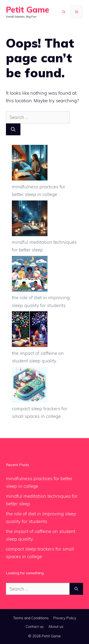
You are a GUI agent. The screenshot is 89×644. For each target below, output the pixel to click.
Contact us (35, 627)
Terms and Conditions (31, 618)
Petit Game (28, 10)
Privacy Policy (65, 618)
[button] (64, 12)
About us (56, 627)
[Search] (13, 129)
